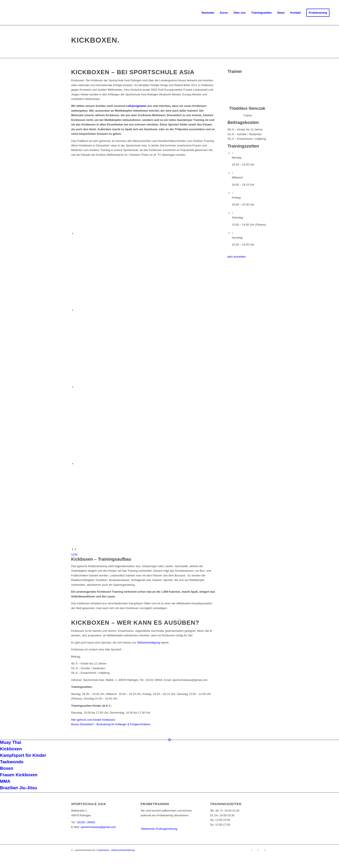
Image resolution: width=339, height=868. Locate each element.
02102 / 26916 (86, 822)
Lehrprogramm (136, 106)
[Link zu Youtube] (265, 850)
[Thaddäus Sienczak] (248, 104)
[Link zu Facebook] (252, 850)
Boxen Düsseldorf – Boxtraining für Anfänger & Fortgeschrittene (111, 724)
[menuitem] (208, 13)
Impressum (103, 850)
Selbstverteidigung (148, 643)
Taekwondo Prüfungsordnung (159, 829)
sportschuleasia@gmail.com (98, 827)
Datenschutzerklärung (123, 850)
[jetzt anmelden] (237, 257)
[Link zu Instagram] (258, 850)
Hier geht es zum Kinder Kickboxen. (94, 720)
